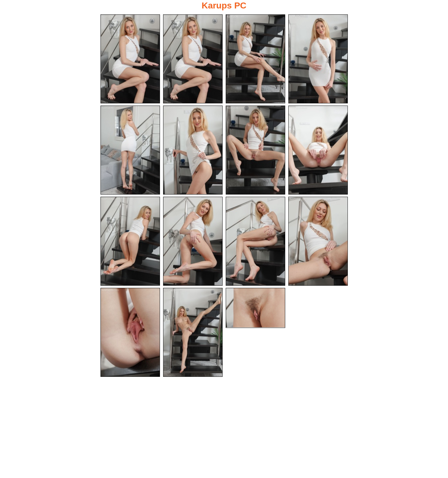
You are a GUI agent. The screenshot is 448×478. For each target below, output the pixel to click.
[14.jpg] (193, 332)
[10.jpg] (193, 241)
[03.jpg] (255, 59)
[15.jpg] (255, 308)
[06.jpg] (193, 150)
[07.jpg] (255, 150)
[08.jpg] (318, 150)
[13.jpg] (130, 332)
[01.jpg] (130, 59)
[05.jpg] (130, 150)
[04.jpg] (318, 59)
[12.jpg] (318, 241)
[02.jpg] (193, 59)
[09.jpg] (130, 241)
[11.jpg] (255, 241)
